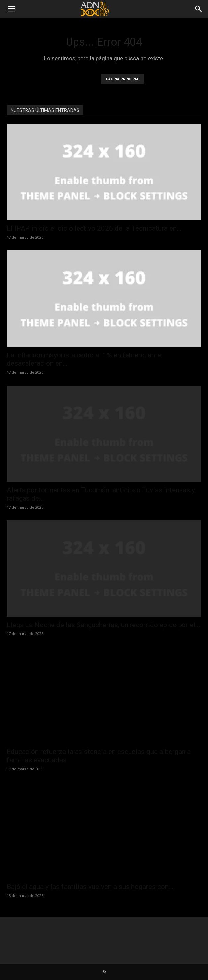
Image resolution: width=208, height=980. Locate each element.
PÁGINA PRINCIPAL (123, 79)
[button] (11, 9)
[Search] (199, 9)
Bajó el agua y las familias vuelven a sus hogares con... (90, 887)
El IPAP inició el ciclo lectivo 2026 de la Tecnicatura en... (94, 228)
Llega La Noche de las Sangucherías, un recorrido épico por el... (104, 625)
